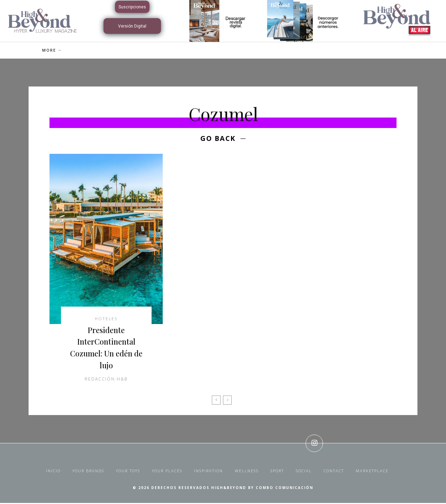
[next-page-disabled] (227, 401)
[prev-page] (216, 401)
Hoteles (106, 319)
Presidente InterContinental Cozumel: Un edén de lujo (106, 348)
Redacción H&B (106, 380)
